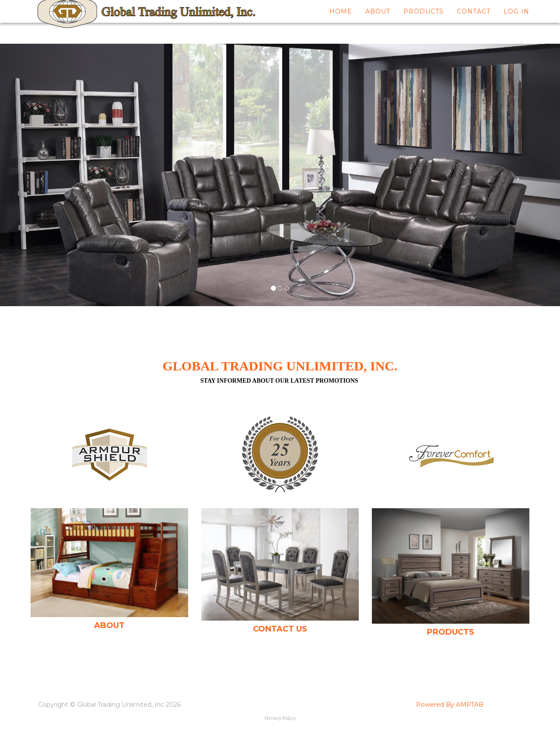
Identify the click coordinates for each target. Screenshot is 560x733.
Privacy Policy (280, 718)
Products (423, 22)
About (378, 22)
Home (341, 22)
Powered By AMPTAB (450, 705)
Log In (516, 22)
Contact (474, 22)
